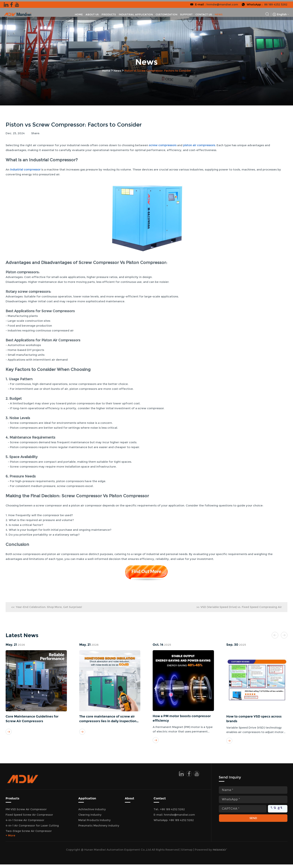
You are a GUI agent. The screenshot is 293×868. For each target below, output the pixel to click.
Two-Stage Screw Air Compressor (29, 835)
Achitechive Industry (92, 813)
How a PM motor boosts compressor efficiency (173, 720)
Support (186, 13)
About (129, 802)
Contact (160, 802)
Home (79, 13)
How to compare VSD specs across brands (256, 720)
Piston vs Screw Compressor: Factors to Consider (159, 71)
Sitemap (187, 853)
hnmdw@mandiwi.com (220, 3)
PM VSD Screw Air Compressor (26, 813)
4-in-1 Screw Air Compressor (25, 824)
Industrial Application (136, 13)
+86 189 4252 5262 (181, 824)
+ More (10, 839)
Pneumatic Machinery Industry (99, 829)
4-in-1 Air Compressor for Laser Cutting (32, 829)
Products (109, 13)
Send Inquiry (231, 781)
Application (87, 802)
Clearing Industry (90, 818)
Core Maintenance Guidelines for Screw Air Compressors (34, 720)
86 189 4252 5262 (276, 3)
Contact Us (204, 13)
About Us (92, 13)
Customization (166, 13)
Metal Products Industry (94, 824)
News (219, 13)
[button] (273, 636)
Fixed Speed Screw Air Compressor (29, 818)
